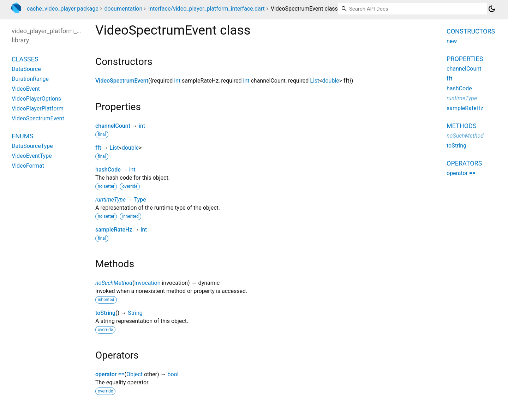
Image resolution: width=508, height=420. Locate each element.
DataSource (26, 69)
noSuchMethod (114, 283)
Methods (462, 126)
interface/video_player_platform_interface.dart (207, 9)
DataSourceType (32, 146)
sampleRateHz (114, 230)
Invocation (147, 283)
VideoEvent (26, 89)
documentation (124, 9)
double (330, 81)
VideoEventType (32, 156)
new (452, 41)
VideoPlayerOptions (36, 99)
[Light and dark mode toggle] (492, 9)
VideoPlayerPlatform (38, 109)
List (315, 81)
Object (135, 374)
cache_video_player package (63, 9)
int (177, 81)
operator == (110, 374)
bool (173, 374)
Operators (464, 163)
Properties (465, 59)
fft (98, 148)
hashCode (108, 170)
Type (140, 200)
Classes (25, 59)
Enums (22, 136)
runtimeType (110, 200)
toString (105, 313)
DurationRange (30, 79)
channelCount (113, 126)
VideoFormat (28, 166)
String (135, 313)
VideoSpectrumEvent (122, 81)
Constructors (471, 31)
